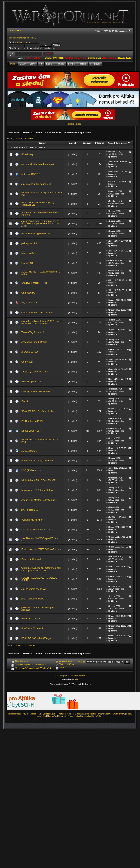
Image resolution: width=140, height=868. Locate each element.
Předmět (42, 143)
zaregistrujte (39, 42)
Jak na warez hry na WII (34, 589)
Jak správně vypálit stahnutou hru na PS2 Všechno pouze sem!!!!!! (40, 222)
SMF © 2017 (68, 676)
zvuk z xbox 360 (30, 510)
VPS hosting (78, 714)
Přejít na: (82, 662)
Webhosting (86, 716)
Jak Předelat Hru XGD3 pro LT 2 (38, 538)
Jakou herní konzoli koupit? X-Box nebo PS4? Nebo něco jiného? (42, 322)
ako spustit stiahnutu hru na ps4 (38, 164)
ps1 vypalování (29, 243)
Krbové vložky (98, 716)
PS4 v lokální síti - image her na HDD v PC (42, 194)
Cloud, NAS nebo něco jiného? (37, 312)
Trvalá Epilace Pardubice (48, 714)
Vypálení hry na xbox (32, 520)
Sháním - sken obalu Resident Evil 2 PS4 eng (40, 214)
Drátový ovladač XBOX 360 (36, 391)
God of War (27, 362)
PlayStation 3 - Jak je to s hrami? (38, 461)
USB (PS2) (27, 470)
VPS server (107, 714)
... (24, 138)
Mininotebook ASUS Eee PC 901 (38, 480)
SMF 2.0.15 (59, 676)
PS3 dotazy (27, 154)
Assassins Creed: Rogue (34, 342)
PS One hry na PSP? (32, 421)
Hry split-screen (30, 303)
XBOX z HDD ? (29, 451)
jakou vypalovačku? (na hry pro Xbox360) (38, 609)
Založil (73, 143)
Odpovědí (87, 143)
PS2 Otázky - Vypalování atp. (37, 233)
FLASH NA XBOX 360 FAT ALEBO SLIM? (39, 579)
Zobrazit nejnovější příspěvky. (23, 38)
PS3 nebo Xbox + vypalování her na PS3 (40, 441)
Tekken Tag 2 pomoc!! (33, 332)
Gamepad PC (28, 293)
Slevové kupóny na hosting (69, 716)
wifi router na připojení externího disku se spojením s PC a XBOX (41, 569)
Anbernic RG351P (31, 174)
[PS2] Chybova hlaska (33, 599)
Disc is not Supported (32, 529)
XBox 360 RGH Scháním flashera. (39, 411)
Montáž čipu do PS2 (32, 382)
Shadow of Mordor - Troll (34, 283)
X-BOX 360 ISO (30, 352)
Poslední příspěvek (119, 143)
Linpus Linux (28, 431)
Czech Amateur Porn (92, 714)
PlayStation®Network (32, 628)
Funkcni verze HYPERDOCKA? (38, 549)
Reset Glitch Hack (31, 618)
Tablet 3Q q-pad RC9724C (35, 372)
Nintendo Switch (30, 253)
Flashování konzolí (31, 559)
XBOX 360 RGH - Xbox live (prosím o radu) (41, 273)
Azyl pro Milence (29, 714)
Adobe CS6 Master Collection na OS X (41, 500)
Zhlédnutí (99, 143)
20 (25, 226)
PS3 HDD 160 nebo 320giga (36, 638)
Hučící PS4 (27, 263)
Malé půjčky (52, 716)
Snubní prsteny (119, 714)
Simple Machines (79, 676)
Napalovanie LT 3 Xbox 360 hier (38, 490)
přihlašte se (23, 42)
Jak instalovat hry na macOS (36, 184)
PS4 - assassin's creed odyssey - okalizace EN (39, 204)
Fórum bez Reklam (73, 124)
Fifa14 (25, 401)
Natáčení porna (65, 714)
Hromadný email (15, 714)
